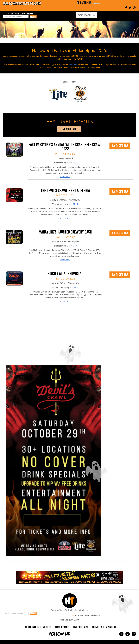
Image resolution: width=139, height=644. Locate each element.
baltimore (96, 3)
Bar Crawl (73, 65)
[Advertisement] (70, 337)
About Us (47, 627)
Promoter (97, 627)
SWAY (77, 620)
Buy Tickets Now (120, 146)
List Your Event (81, 627)
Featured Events (31, 627)
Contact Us (111, 627)
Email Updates (62, 627)
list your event (69, 129)
